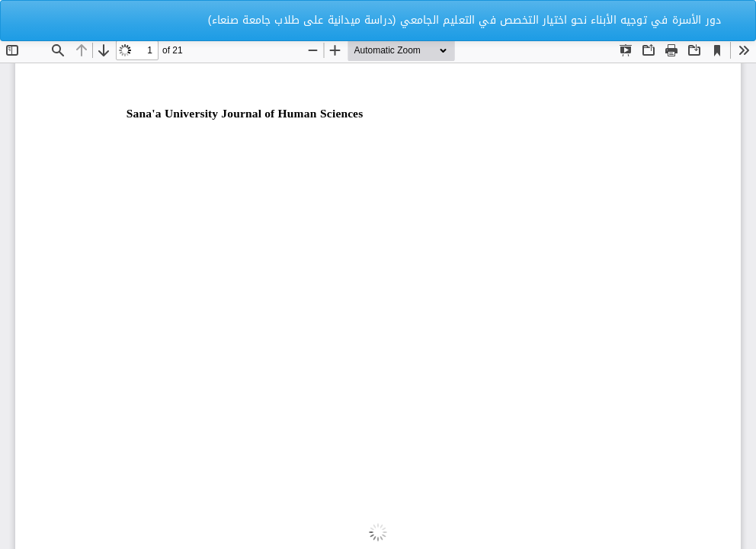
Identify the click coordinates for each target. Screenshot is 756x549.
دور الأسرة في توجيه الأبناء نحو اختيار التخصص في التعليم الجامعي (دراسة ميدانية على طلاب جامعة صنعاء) (464, 20)
